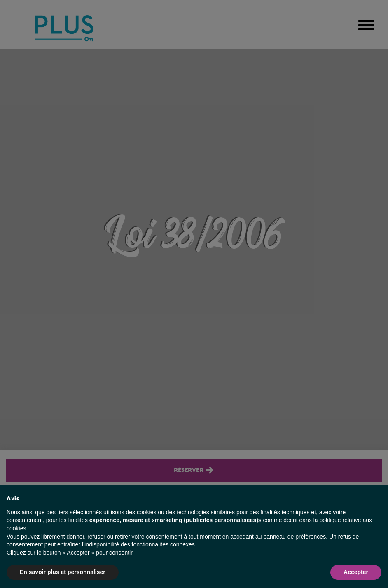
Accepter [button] (356, 572)
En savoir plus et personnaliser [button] (63, 572)
